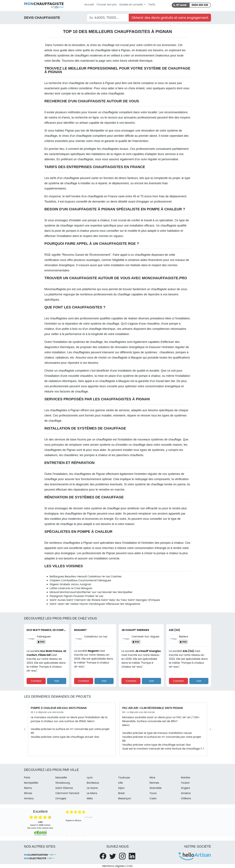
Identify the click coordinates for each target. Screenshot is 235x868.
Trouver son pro (107, 4)
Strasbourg (63, 783)
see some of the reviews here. (40, 828)
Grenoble (156, 788)
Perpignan (56, 596)
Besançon (125, 798)
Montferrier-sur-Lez (89, 592)
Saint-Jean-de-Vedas (64, 604)
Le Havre (92, 788)
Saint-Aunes (58, 600)
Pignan (68, 596)
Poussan (79, 596)
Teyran (84, 604)
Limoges (61, 798)
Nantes (186, 778)
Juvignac (85, 584)
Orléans (186, 798)
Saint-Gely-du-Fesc (114, 600)
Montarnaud (68, 592)
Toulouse (124, 778)
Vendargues (97, 604)
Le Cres (75, 588)
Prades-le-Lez (94, 596)
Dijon (121, 788)
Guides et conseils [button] (131, 4)
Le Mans (92, 793)
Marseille (61, 778)
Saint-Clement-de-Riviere (83, 600)
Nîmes (28, 793)
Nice (152, 778)
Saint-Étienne (64, 788)
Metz (90, 798)
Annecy (29, 798)
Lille (121, 783)
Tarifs (152, 4)
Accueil (89, 4)
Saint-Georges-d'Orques (144, 600)
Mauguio (86, 588)
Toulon (185, 783)
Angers (186, 788)
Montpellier (97, 131)
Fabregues (104, 580)
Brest (121, 793)
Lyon (90, 778)
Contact (36, 681)
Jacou (75, 584)
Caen (153, 798)
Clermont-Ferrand (67, 793)
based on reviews (40, 824)
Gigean (54, 584)
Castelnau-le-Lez (99, 576)
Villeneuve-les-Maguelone (123, 604)
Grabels (65, 584)
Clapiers (55, 580)
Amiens (186, 793)
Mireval (54, 592)
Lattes (54, 588)
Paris (27, 778)
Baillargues (57, 576)
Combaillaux (69, 580)
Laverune (64, 588)
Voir (57, 681)
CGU (130, 866)
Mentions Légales (114, 866)
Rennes (154, 783)
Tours (153, 793)
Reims (28, 788)
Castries (116, 576)
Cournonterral (87, 580)
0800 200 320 (200, 5)
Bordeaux (93, 783)
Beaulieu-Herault (76, 576)
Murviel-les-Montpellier (117, 592)
